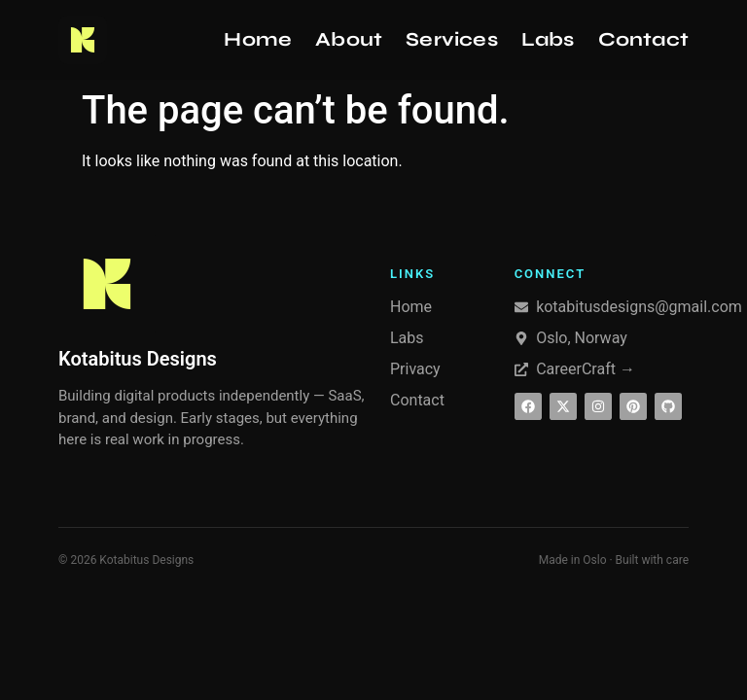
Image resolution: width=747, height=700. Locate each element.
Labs (548, 39)
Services (452, 39)
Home (258, 39)
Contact (643, 39)
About (349, 39)
